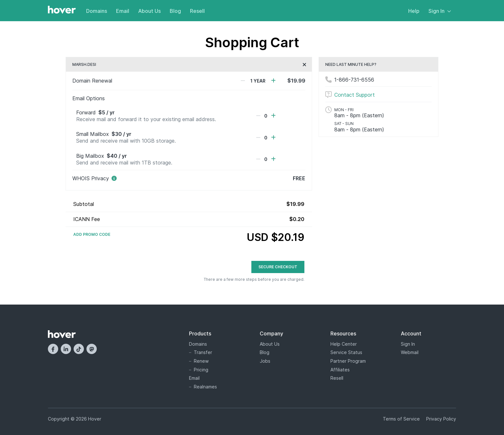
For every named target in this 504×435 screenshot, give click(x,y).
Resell (197, 11)
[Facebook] (53, 349)
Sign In (440, 11)
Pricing (201, 370)
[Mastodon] (92, 349)
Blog (175, 11)
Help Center (344, 344)
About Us (149, 11)
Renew (201, 361)
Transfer (203, 352)
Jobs (265, 361)
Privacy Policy (441, 419)
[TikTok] (79, 349)
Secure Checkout (278, 267)
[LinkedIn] (66, 349)
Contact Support (355, 95)
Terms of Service (401, 419)
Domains (97, 11)
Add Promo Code (92, 235)
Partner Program (348, 361)
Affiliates (340, 370)
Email (123, 11)
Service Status (346, 352)
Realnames (205, 387)
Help (414, 11)
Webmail (410, 352)
